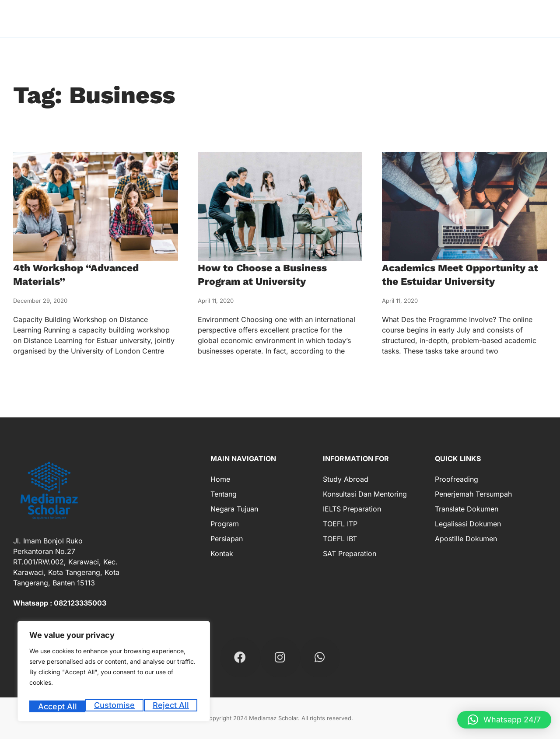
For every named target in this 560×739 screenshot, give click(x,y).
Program (225, 524)
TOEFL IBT (340, 539)
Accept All (171, 706)
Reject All (115, 706)
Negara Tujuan (234, 509)
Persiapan (227, 539)
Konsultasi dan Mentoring (365, 494)
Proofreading (457, 479)
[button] (504, 720)
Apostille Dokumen (466, 539)
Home (220, 479)
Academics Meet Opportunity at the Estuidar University (464, 274)
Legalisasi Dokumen (468, 524)
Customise (58, 706)
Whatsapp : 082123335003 (60, 603)
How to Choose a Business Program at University (272, 274)
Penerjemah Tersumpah (473, 494)
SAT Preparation (350, 553)
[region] (114, 674)
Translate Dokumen (467, 509)
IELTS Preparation (352, 509)
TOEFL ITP (340, 524)
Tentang (224, 494)
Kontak (222, 553)
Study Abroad (346, 479)
